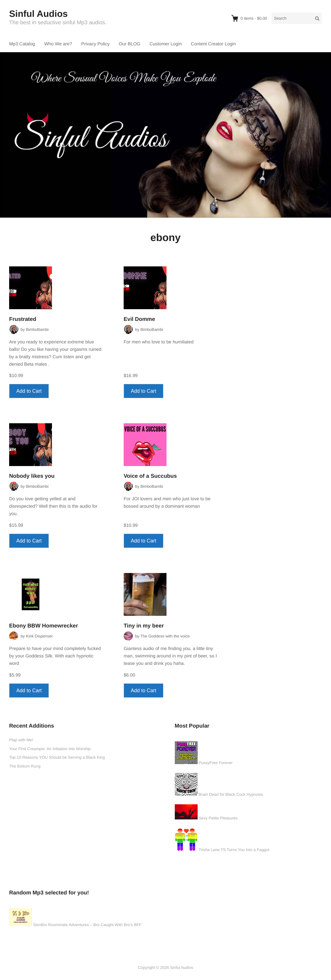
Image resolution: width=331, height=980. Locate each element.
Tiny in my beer (144, 626)
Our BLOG (130, 44)
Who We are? (58, 44)
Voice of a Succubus (150, 476)
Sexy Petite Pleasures (218, 818)
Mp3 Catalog (22, 44)
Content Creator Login (213, 44)
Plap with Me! (21, 740)
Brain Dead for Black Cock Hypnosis (231, 794)
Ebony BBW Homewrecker (44, 626)
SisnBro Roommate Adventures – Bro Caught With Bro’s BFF (87, 925)
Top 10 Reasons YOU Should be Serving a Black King (57, 757)
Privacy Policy (95, 44)
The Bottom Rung (25, 766)
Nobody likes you (32, 476)
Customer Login (165, 44)
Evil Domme (139, 319)
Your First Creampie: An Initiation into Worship (50, 749)
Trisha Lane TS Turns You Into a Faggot (234, 850)
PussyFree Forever (215, 763)
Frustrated (23, 319)
